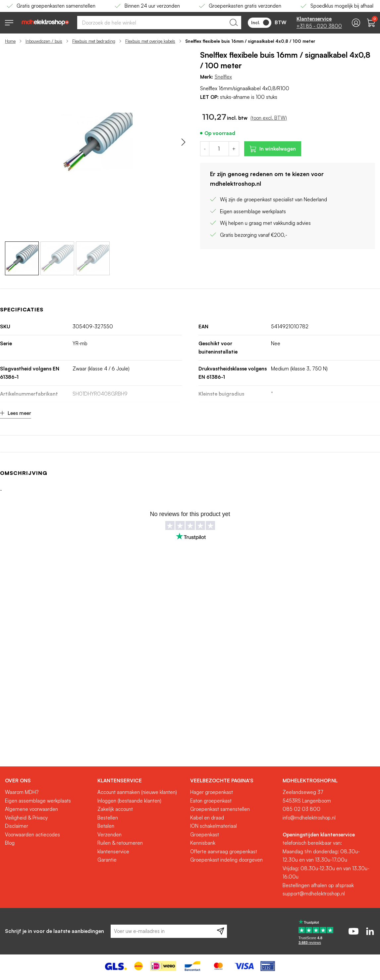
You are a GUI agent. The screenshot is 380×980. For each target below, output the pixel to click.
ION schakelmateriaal (214, 826)
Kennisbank (203, 843)
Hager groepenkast (212, 792)
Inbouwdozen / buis (44, 41)
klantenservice (113, 851)
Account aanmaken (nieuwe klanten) (137, 792)
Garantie (107, 860)
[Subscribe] (220, 931)
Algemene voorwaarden (31, 809)
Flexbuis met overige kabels (150, 41)
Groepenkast (205, 835)
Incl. (260, 23)
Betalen (106, 826)
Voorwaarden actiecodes (32, 835)
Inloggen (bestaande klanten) (129, 801)
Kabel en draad (207, 818)
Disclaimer (17, 826)
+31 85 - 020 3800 (319, 26)
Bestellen (108, 818)
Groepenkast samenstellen (220, 809)
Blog (10, 843)
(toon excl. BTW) (269, 118)
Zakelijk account (115, 809)
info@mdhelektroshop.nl (309, 818)
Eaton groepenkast (211, 801)
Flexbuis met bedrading (94, 41)
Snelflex (223, 77)
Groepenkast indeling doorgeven (226, 860)
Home (10, 41)
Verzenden (109, 835)
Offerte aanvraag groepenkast (224, 851)
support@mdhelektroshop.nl (314, 894)
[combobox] (159, 23)
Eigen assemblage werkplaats (38, 801)
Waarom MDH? (22, 792)
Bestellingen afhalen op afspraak (318, 885)
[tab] (49, 781)
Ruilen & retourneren (120, 843)
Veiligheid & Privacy (26, 818)
